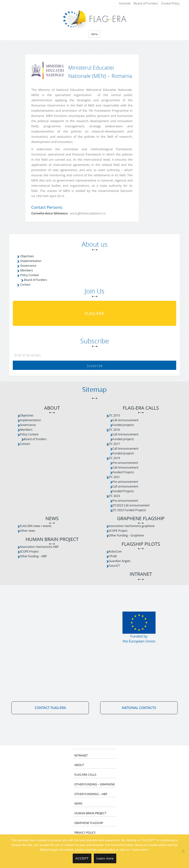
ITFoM (113, 556)
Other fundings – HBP (91, 794)
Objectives (27, 256)
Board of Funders (146, 3)
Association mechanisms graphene (132, 526)
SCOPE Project (29, 551)
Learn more (105, 858)
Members (26, 270)
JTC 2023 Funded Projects (129, 510)
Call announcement (125, 486)
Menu (95, 34)
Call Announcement (126, 420)
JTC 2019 (114, 458)
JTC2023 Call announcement (131, 505)
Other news (28, 531)
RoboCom (115, 551)
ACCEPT (82, 858)
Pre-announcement (125, 463)
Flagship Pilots (141, 544)
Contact (25, 285)
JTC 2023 (114, 496)
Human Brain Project (52, 539)
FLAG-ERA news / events (36, 526)
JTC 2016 (114, 430)
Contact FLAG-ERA (50, 708)
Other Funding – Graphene (126, 535)
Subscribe (95, 366)
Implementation (31, 261)
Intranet (125, 3)
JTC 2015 (114, 415)
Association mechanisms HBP (39, 547)
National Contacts (139, 708)
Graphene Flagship (141, 519)
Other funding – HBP (34, 556)
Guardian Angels (120, 561)
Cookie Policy (170, 3)
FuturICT (114, 566)
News (52, 519)
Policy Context (29, 275)
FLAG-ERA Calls (141, 408)
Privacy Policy (85, 833)
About (52, 408)
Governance (28, 266)
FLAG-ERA (94, 313)
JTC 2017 (114, 444)
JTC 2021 (114, 477)
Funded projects (123, 425)
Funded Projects (123, 472)
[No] (183, 851)
